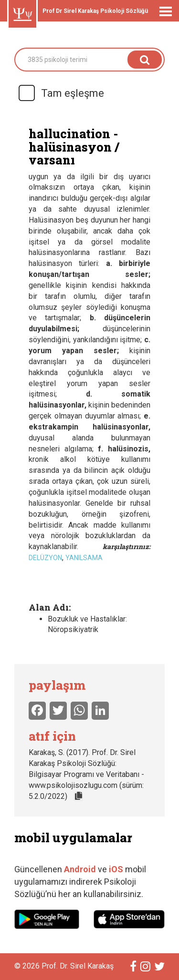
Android (80, 869)
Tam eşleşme (61, 93)
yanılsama (84, 558)
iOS (117, 869)
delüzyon (45, 558)
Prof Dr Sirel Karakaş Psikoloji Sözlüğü (95, 11)
